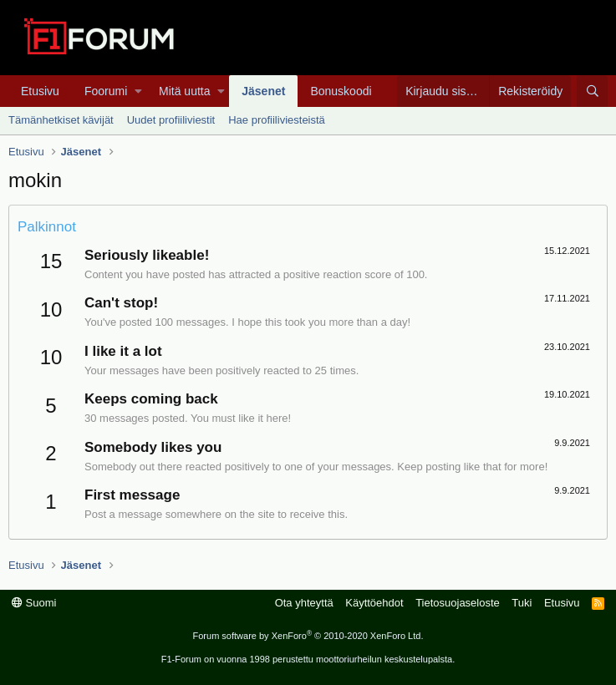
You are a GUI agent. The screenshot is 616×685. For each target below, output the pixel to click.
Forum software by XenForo (308, 636)
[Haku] (592, 91)
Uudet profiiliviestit (171, 120)
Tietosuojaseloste (458, 603)
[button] (138, 91)
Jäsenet (263, 91)
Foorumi (106, 91)
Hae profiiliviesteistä (277, 120)
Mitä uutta (184, 91)
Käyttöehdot (374, 603)
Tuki (522, 603)
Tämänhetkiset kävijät (61, 120)
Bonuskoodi (341, 91)
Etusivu (40, 91)
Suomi (34, 603)
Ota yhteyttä (304, 603)
